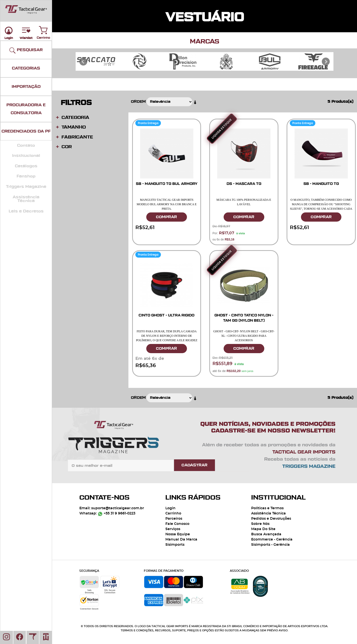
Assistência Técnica (26, 199)
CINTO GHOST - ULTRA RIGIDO (166, 315)
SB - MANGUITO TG (321, 184)
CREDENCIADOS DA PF (26, 131)
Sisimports (175, 545)
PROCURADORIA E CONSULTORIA (26, 109)
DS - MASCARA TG (244, 184)
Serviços (173, 529)
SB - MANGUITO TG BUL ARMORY (167, 184)
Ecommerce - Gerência (272, 540)
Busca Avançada (266, 534)
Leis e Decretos (26, 211)
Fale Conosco (177, 524)
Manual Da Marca (181, 540)
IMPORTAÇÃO (26, 87)
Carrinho (43, 29)
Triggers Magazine (26, 187)
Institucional (26, 156)
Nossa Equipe (178, 534)
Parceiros (174, 519)
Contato (26, 145)
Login (170, 508)
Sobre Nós (260, 524)
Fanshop (26, 176)
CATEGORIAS (26, 68)
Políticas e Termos (267, 508)
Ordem (138, 102)
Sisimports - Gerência (270, 545)
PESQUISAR (26, 51)
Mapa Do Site (263, 529)
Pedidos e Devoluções (271, 519)
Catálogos (26, 166)
